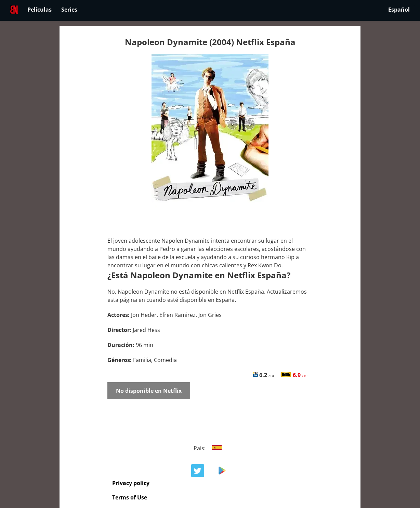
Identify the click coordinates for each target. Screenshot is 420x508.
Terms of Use (130, 497)
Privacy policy (131, 483)
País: (210, 448)
